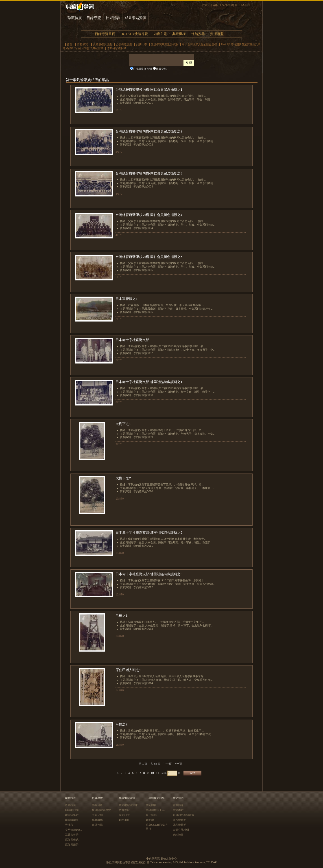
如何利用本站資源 (183, 815)
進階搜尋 (198, 34)
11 (158, 773)
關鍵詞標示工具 (155, 810)
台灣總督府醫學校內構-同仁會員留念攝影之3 (149, 173)
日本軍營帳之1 (127, 299)
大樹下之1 (123, 424)
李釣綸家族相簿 (117, 48)
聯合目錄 (97, 805)
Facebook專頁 (229, 5)
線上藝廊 (151, 815)
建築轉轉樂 (72, 820)
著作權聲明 (179, 820)
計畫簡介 (178, 805)
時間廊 (150, 820)
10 (152, 773)
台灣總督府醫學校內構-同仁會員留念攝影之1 (149, 89)
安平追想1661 (73, 830)
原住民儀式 (72, 840)
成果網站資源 (135, 18)
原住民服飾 (72, 845)
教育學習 (124, 810)
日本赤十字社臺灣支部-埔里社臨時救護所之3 (149, 574)
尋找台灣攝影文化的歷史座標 (199, 44)
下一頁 (168, 764)
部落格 (214, 5)
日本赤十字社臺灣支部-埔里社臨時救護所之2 (149, 532)
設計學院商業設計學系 (164, 44)
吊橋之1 (121, 616)
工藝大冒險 (72, 835)
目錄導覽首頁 (105, 34)
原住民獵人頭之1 (128, 670)
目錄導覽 (94, 18)
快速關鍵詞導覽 (101, 810)
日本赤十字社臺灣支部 (132, 340)
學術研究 (124, 815)
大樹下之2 (123, 478)
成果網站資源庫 (128, 805)
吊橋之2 (121, 724)
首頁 (205, 5)
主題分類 (97, 815)
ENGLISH (246, 5)
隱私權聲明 (179, 825)
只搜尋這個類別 (142, 69)
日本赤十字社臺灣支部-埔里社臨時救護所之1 (149, 382)
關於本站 (178, 810)
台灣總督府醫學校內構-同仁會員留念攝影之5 (149, 257)
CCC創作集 (72, 810)
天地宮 (69, 825)
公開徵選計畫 (124, 44)
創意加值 (124, 820)
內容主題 (160, 34)
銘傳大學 (142, 44)
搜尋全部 (161, 69)
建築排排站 (72, 815)
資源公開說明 (181, 830)
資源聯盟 (217, 34)
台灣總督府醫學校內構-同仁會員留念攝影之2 (149, 131)
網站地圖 (178, 835)
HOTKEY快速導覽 (134, 34)
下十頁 (178, 764)
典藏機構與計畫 (103, 44)
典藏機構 (179, 34)
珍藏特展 (75, 18)
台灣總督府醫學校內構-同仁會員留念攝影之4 (149, 215)
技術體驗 (113, 18)
